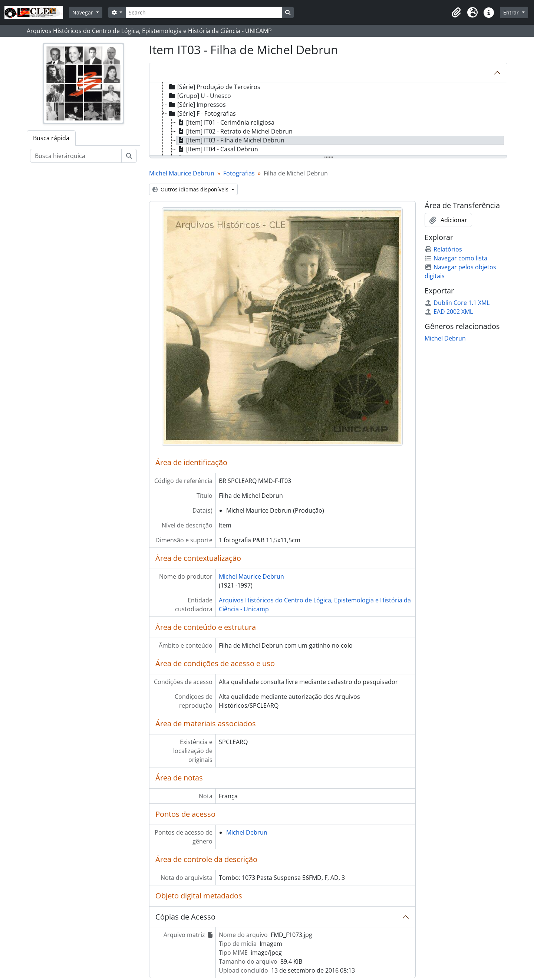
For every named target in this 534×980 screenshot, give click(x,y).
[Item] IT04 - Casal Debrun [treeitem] (217, 149)
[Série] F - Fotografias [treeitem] (202, 114)
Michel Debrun (247, 832)
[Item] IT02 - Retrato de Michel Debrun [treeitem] (235, 131)
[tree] (328, 119)
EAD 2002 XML (449, 312)
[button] (456, 13)
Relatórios (443, 249)
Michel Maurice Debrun (182, 173)
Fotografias (239, 173)
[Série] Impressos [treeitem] (197, 105)
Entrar (512, 12)
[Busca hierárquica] (76, 156)
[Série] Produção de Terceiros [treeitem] (214, 87)
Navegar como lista (456, 258)
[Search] (204, 12)
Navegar (83, 12)
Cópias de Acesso (185, 917)
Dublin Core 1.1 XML (457, 303)
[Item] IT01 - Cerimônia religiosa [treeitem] (225, 122)
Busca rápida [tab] (51, 138)
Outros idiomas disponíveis (191, 189)
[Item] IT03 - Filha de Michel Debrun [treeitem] (230, 140)
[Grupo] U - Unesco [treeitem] (199, 96)
